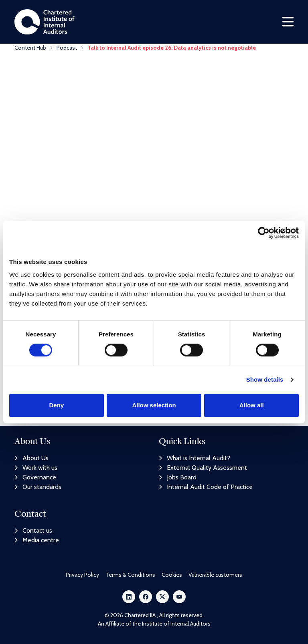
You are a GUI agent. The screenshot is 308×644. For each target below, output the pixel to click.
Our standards (38, 487)
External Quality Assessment (203, 468)
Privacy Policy (82, 575)
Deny (56, 405)
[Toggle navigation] (288, 23)
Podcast (67, 49)
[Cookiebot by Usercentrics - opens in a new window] (264, 233)
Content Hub (30, 49)
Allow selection (154, 405)
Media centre (37, 540)
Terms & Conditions (130, 575)
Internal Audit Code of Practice (206, 487)
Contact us (33, 530)
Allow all (252, 405)
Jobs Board (178, 478)
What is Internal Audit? (195, 458)
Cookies (172, 575)
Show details (265, 379)
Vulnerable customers (215, 575)
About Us (31, 458)
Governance (35, 478)
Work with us (36, 468)
